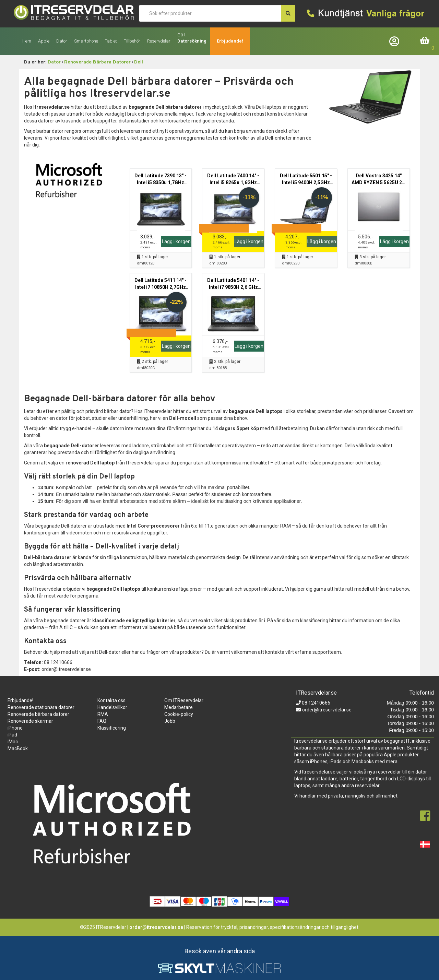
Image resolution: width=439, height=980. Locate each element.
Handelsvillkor (112, 707)
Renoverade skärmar (30, 721)
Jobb (170, 721)
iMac (13, 742)
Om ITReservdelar (184, 700)
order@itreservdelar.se (327, 710)
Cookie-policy (179, 714)
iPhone (15, 728)
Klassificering (112, 728)
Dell (139, 62)
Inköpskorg (425, 41)
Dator (54, 62)
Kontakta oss (111, 700)
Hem (27, 41)
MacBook (18, 748)
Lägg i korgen (176, 241)
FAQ (102, 721)
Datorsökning (192, 41)
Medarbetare (179, 707)
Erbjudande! (230, 41)
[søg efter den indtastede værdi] (288, 13)
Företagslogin (396, 41)
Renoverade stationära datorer (41, 707)
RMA (103, 714)
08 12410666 (316, 703)
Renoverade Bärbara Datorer (97, 62)
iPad (12, 735)
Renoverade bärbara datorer (38, 714)
